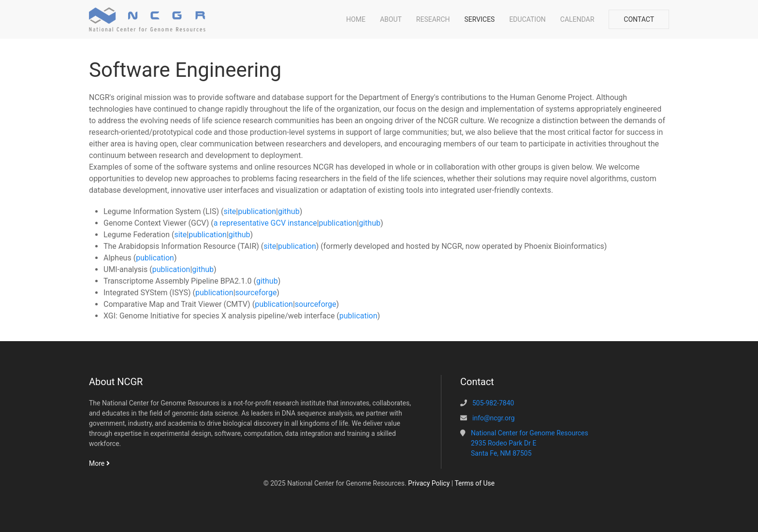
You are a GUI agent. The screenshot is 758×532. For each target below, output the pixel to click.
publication (257, 211)
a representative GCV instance (265, 223)
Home (356, 19)
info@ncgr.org (494, 418)
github (289, 211)
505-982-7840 (493, 403)
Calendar (577, 19)
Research (433, 19)
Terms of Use (474, 483)
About (391, 19)
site (230, 211)
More (99, 463)
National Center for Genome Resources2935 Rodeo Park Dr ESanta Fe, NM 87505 (530, 443)
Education (527, 19)
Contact (639, 19)
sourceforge (256, 293)
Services (480, 19)
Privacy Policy (429, 483)
